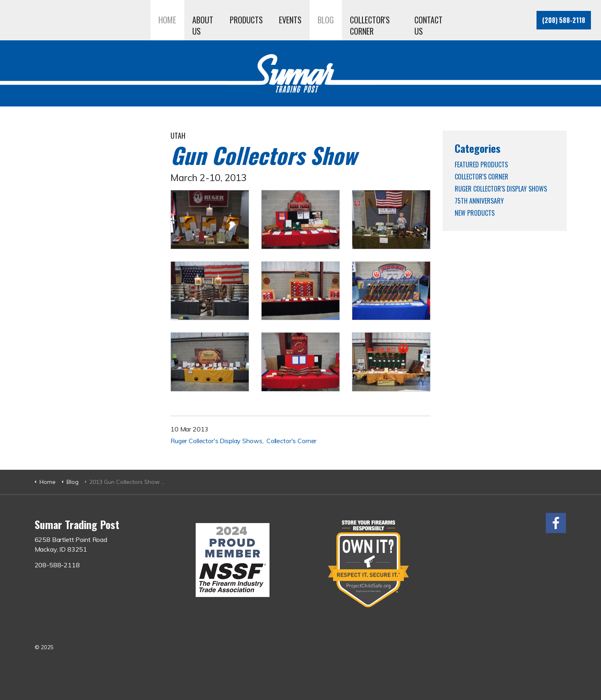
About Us (203, 25)
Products (246, 20)
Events (290, 20)
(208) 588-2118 (564, 20)
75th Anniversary (479, 201)
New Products (475, 213)
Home (167, 20)
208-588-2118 (57, 565)
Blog (326, 20)
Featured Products (481, 165)
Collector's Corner (370, 25)
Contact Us (428, 25)
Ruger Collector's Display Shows (216, 441)
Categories (478, 148)
